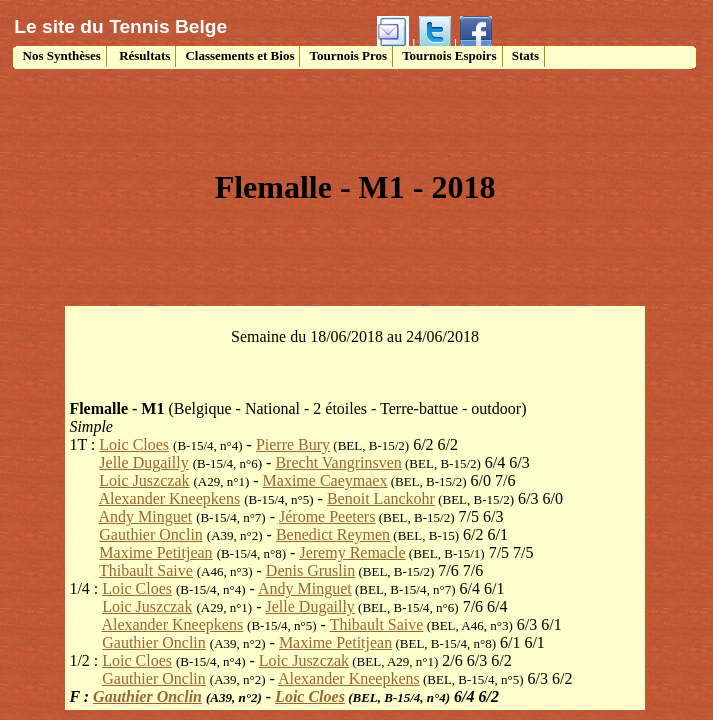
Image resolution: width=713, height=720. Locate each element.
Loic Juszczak (144, 480)
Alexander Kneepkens (169, 498)
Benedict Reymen (333, 534)
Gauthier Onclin (151, 534)
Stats (525, 55)
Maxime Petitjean (155, 552)
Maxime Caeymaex (325, 480)
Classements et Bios (239, 55)
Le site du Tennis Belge (120, 26)
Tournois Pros (348, 55)
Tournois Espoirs (449, 55)
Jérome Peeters (327, 516)
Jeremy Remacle (352, 552)
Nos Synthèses (60, 55)
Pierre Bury (293, 444)
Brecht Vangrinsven (338, 462)
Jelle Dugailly (143, 462)
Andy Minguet (145, 516)
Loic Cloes (134, 444)
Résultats (143, 55)
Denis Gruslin (310, 570)
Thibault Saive (146, 570)
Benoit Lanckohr (381, 498)
